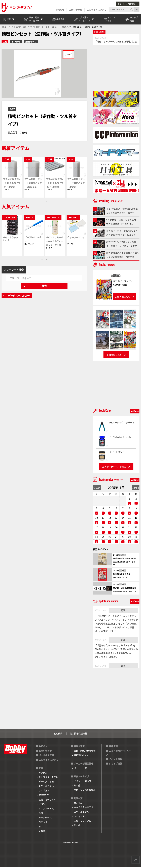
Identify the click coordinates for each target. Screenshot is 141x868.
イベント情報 (116, 760)
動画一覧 (78, 799)
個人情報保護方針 (78, 734)
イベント (43, 805)
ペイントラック (11, 238)
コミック (43, 823)
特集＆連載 (79, 747)
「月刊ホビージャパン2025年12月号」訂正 (116, 42)
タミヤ (12, 110)
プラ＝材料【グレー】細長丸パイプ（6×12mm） (33, 184)
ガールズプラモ (46, 782)
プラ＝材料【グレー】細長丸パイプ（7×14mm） (55, 184)
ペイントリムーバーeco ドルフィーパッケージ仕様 (55, 242)
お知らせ (60, 10)
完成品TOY (44, 796)
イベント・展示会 (82, 781)
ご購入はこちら (123, 297)
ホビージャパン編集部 (85, 791)
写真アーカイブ (81, 777)
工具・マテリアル (47, 800)
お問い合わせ (76, 10)
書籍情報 (113, 747)
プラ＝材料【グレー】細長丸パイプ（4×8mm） (12, 184)
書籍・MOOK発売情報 (85, 751)
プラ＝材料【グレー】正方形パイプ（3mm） (76, 184)
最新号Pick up (81, 756)
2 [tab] (47, 202)
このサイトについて (97, 10)
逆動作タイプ (31, 42)
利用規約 (58, 734)
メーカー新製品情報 (84, 764)
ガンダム (43, 773)
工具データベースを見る (114, 467)
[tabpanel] (12, 178)
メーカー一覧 (80, 769)
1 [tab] (42, 202)
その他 (42, 832)
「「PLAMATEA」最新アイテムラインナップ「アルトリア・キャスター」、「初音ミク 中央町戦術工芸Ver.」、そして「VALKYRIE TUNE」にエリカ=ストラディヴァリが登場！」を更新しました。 (116, 624)
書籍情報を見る (114, 355)
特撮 (41, 814)
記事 (123, 611)
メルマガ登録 (127, 4)
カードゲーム (45, 818)
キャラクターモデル (48, 778)
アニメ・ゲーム (46, 809)
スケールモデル (46, 787)
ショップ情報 (116, 764)
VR (40, 827)
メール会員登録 (46, 756)
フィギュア (44, 791)
